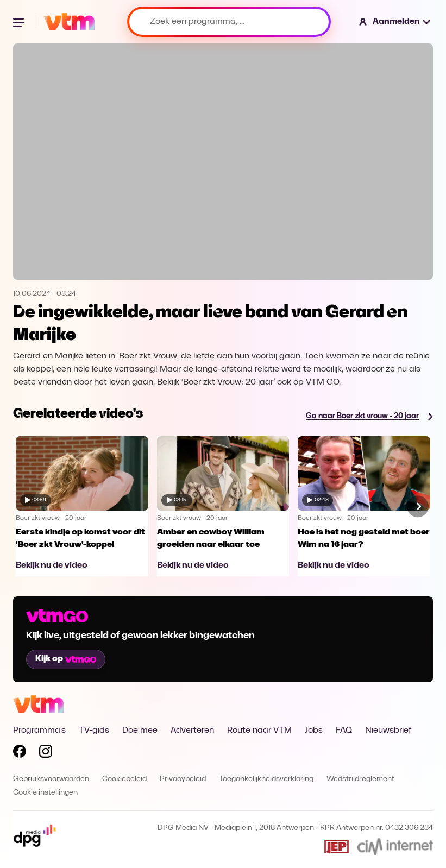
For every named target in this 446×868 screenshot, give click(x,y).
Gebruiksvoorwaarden (51, 779)
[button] (395, 22)
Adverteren (192, 731)
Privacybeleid (183, 779)
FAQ (344, 731)
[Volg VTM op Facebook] (20, 753)
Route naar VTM (259, 731)
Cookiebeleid (124, 779)
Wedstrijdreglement (360, 779)
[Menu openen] (20, 22)
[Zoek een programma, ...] (229, 22)
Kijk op (66, 659)
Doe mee (140, 731)
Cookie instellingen (45, 793)
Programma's (39, 731)
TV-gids (94, 731)
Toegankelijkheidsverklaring (266, 779)
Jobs (314, 731)
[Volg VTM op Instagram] (46, 753)
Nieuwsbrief (388, 731)
